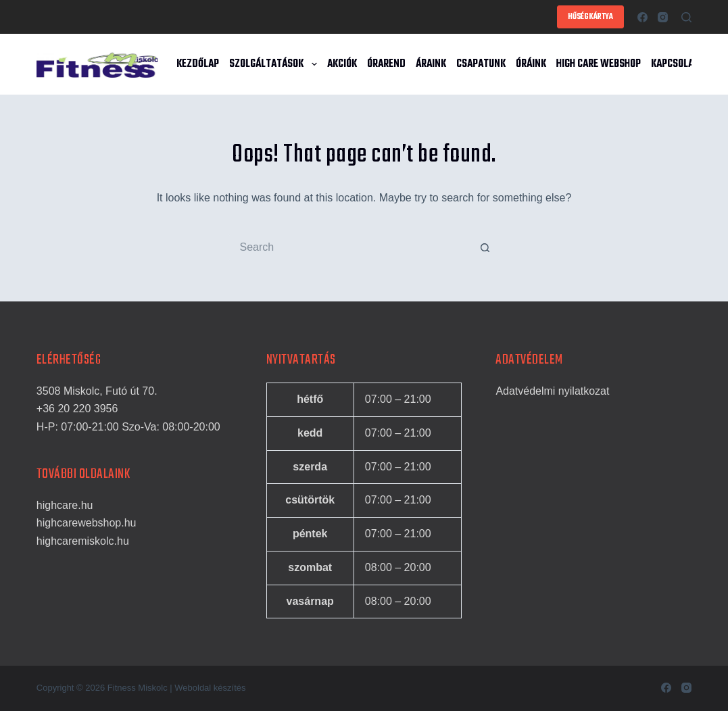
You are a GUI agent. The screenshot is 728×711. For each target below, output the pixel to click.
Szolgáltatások (275, 64)
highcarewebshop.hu (87, 523)
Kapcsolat (675, 64)
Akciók (342, 64)
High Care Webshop (599, 64)
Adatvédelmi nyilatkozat (552, 391)
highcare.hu (65, 505)
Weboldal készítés (210, 688)
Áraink (431, 64)
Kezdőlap (198, 64)
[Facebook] (642, 17)
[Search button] (485, 247)
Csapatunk (481, 64)
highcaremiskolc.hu (83, 541)
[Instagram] (663, 17)
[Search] (686, 17)
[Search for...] (350, 247)
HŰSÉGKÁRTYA (590, 17)
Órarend (386, 64)
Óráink (531, 64)
